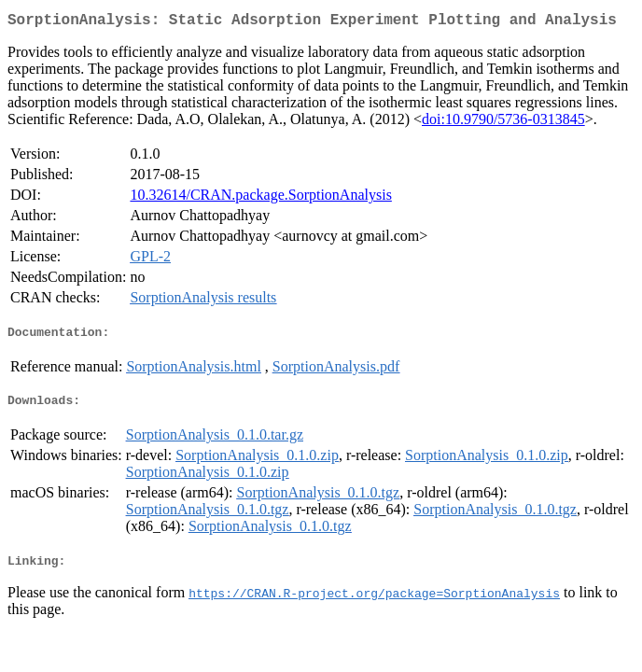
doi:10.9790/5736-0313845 (503, 123)
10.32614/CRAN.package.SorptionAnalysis (260, 198)
